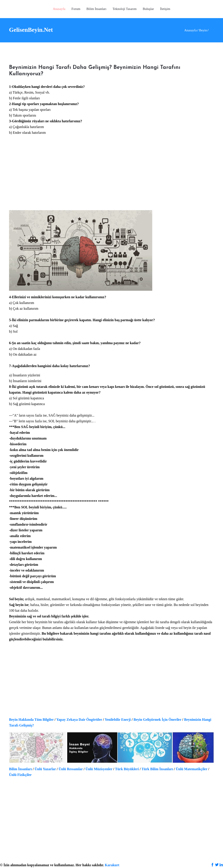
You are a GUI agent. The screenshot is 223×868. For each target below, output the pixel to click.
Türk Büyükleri (127, 769)
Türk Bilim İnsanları (157, 769)
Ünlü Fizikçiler (20, 775)
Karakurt (112, 865)
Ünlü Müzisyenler (99, 769)
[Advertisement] (111, 176)
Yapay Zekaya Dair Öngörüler (79, 720)
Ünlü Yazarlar (45, 769)
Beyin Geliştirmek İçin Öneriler (157, 720)
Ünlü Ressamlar (71, 769)
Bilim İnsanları (20, 769)
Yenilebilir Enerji (118, 720)
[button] (125, 9)
